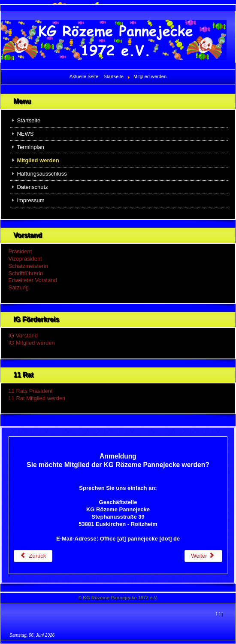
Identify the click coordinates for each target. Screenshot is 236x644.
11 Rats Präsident (30, 391)
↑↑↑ (219, 613)
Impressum (30, 200)
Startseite (29, 120)
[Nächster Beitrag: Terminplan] (203, 556)
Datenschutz (32, 187)
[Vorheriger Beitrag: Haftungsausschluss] (33, 556)
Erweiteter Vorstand (32, 280)
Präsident (20, 251)
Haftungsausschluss (42, 174)
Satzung (18, 287)
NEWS (25, 134)
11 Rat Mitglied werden (37, 398)
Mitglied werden (38, 160)
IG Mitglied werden (31, 343)
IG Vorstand (23, 336)
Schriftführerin (26, 273)
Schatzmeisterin (28, 266)
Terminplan (30, 147)
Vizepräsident (25, 259)
